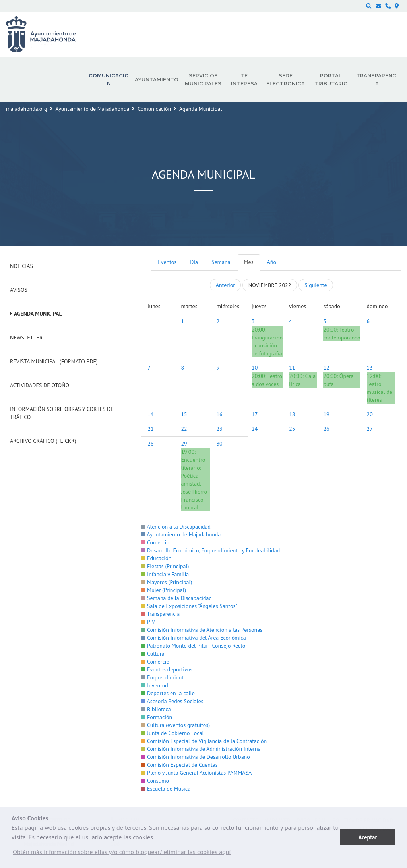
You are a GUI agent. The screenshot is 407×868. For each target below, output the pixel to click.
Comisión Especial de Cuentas (179, 765)
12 (326, 368)
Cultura (153, 654)
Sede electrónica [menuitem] (286, 79)
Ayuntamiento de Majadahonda (93, 109)
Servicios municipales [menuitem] (203, 79)
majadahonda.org (27, 109)
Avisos (19, 290)
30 (219, 444)
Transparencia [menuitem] (377, 79)
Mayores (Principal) (167, 582)
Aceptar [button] (368, 837)
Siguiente (316, 285)
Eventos (167, 262)
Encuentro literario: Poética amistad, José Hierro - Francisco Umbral (195, 484)
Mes (249, 262)
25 (292, 429)
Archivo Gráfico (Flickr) (43, 441)
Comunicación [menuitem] (109, 79)
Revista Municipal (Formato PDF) (54, 361)
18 (292, 414)
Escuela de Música (166, 789)
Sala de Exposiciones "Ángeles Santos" (189, 606)
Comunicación (154, 109)
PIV (148, 622)
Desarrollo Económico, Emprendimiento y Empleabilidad (211, 550)
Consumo (155, 781)
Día (194, 262)
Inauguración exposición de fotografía (267, 345)
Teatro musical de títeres (380, 392)
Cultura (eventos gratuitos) (176, 725)
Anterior (225, 285)
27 (370, 429)
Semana (221, 262)
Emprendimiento (164, 677)
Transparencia (161, 614)
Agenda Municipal (38, 314)
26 (326, 429)
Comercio (155, 542)
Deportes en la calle (168, 693)
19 (326, 414)
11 (292, 368)
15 (184, 414)
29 (184, 444)
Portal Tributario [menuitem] (331, 79)
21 (150, 429)
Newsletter (26, 338)
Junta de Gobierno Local (172, 733)
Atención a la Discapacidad (176, 527)
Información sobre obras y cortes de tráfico (62, 413)
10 (255, 368)
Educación (156, 558)
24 (255, 429)
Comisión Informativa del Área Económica (194, 638)
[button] (122, 854)
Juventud (155, 685)
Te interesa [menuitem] (244, 79)
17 (255, 414)
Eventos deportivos (167, 669)
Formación (157, 717)
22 (184, 429)
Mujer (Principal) (164, 590)
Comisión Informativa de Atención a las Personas (202, 630)
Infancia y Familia (165, 574)
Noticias (21, 266)
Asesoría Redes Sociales (172, 701)
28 (150, 444)
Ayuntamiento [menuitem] (157, 79)
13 (370, 368)
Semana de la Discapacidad (177, 598)
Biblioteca (156, 709)
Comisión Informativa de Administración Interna (201, 749)
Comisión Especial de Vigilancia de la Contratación (204, 741)
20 (370, 414)
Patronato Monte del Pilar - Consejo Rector (194, 646)
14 (150, 414)
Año (272, 262)
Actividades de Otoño (40, 385)
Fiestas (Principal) (165, 566)
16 (219, 414)
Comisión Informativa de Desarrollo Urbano (196, 757)
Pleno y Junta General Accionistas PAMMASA (197, 773)
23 (219, 429)
